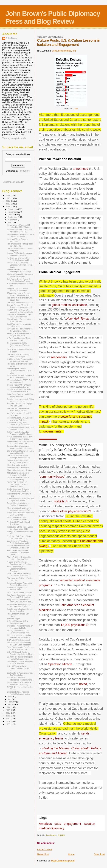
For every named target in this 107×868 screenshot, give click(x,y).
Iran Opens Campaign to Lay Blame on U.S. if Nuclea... (19, 596)
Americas (45, 824)
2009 (8, 721)
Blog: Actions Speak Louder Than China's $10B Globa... (20, 601)
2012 (8, 713)
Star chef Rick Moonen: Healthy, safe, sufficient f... (20, 452)
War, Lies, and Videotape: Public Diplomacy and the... (20, 542)
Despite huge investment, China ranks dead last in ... (20, 400)
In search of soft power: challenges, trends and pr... (20, 271)
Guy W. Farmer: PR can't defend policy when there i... (20, 306)
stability (59, 501)
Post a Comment (45, 849)
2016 (8, 204)
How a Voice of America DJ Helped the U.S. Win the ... (19, 226)
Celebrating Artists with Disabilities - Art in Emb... (19, 518)
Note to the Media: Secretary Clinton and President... (19, 574)
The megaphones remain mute (20, 303)
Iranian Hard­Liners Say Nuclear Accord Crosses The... (20, 442)
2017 (8, 201)
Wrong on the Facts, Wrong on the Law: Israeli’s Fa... (20, 330)
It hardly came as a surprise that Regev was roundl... (20, 500)
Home (71, 854)
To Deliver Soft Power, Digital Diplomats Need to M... (19, 537)
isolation (89, 824)
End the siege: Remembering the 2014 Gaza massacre (19, 644)
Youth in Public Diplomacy (18, 468)
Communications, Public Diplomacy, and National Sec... (19, 345)
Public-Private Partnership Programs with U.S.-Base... (20, 433)
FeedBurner (25, 171)
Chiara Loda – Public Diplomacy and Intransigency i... (20, 376)
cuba (58, 824)
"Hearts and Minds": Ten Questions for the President (20, 563)
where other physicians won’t (71, 511)
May (10, 699)
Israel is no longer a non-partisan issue (17, 589)
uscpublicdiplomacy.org (64, 51)
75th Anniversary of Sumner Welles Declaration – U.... (19, 294)
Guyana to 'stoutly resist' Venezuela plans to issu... (19, 424)
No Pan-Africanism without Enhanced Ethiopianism (18, 547)
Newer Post (43, 854)
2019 (8, 195)
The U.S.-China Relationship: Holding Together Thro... (19, 558)
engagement (72, 824)
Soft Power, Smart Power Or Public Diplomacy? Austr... (19, 280)
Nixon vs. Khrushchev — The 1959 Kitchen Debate (19, 316)
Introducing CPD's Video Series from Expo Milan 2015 (20, 528)
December (13, 209)
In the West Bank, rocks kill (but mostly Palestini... (20, 395)
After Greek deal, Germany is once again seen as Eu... (19, 509)
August (11, 220)
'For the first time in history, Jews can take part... (18, 355)
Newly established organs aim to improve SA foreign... (20, 438)
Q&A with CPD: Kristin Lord (18, 640)
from (76, 108)
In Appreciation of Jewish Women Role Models (17, 289)
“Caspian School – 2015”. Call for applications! (20, 381)
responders (59, 357)
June (10, 697)
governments (52, 431)
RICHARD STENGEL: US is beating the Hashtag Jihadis (20, 311)
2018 (8, 198)
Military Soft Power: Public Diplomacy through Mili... (19, 632)
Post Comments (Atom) (63, 861)
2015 (8, 207)
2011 (8, 716)
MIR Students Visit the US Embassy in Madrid (18, 474)
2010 (8, 718)
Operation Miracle (60, 664)
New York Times (78, 319)
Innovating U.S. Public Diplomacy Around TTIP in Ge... (19, 371)
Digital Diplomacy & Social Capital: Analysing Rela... (19, 490)
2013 (8, 710)
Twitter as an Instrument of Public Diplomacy (18, 479)
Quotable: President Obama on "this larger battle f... (20, 627)
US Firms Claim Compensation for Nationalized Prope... (20, 360)
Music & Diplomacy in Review (19, 470)
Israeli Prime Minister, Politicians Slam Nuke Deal (21, 514)
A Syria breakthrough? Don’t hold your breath (19, 339)
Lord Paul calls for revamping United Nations (19, 325)
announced (81, 169)
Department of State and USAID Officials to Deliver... (20, 235)
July (10, 222)
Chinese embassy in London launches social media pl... (19, 636)
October (12, 215)
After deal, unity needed (17, 465)
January (12, 704)
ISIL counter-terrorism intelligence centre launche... (20, 679)
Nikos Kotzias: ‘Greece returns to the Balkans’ (20, 320)
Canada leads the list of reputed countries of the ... (20, 428)
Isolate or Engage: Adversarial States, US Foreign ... (20, 584)
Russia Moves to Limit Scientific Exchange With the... (20, 419)
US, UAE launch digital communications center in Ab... (19, 668)
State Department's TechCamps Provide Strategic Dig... (20, 648)
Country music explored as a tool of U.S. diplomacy (19, 684)
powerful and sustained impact (66, 419)
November (13, 212)
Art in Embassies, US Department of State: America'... (17, 569)
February (12, 702)
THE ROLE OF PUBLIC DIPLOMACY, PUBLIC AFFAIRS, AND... (18, 484)
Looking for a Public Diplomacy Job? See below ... (20, 674)
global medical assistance (69, 305)
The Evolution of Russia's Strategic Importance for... (19, 457)
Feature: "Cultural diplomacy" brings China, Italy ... (19, 334)
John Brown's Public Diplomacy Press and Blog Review (53, 17)
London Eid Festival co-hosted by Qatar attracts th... (20, 254)
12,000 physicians (73, 625)
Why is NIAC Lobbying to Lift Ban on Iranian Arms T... (19, 605)
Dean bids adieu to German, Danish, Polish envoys (19, 504)
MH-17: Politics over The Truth (20, 592)
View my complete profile (14, 138)
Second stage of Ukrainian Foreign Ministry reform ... (19, 461)
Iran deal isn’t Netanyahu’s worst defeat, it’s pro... (18, 409)
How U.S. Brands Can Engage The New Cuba (20, 405)
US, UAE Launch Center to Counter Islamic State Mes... (20, 653)
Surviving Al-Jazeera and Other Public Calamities (20, 662)
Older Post (99, 854)
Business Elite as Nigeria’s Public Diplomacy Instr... (18, 693)
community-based (52, 477)
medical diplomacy (52, 828)
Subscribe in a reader (13, 182)
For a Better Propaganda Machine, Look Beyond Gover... (18, 553)
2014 (8, 707)
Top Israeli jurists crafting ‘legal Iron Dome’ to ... (20, 245)
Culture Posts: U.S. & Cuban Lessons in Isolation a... (19, 386)
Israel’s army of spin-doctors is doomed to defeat (20, 610)
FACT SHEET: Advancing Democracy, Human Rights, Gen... (20, 265)
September (13, 217)
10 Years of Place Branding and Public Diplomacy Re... (20, 658)
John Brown (12, 38)
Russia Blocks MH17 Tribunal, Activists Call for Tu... (20, 231)
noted (83, 684)
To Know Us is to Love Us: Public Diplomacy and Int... (19, 259)
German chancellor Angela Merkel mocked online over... (20, 447)
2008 (8, 724)
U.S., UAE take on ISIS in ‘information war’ (18, 622)
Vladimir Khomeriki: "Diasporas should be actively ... (20, 275)
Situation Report (14, 619)
